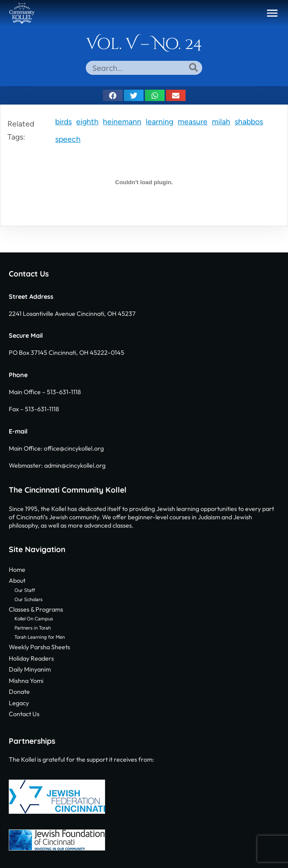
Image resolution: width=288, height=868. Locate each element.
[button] (272, 13)
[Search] (193, 67)
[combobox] (144, 68)
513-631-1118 (64, 392)
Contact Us (29, 273)
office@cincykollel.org (74, 448)
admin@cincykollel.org (75, 465)
